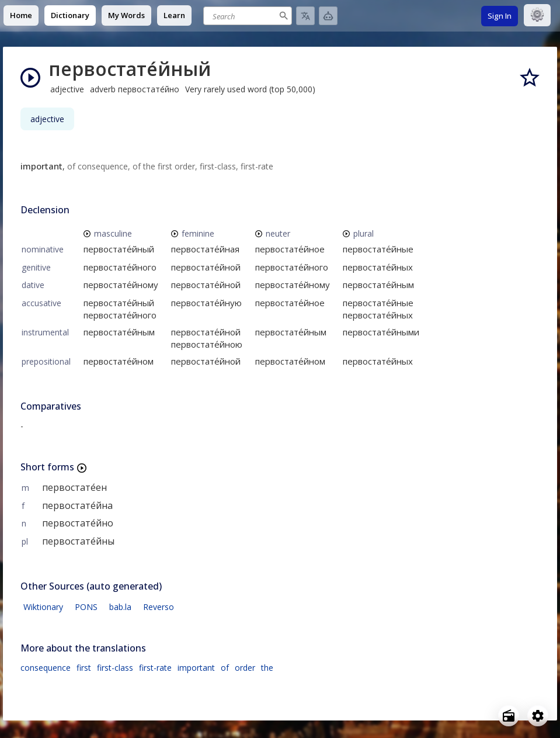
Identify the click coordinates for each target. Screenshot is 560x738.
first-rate (155, 668)
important (196, 668)
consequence (46, 668)
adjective (47, 119)
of (225, 668)
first (84, 668)
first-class (115, 668)
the (267, 668)
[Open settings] (538, 716)
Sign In (500, 16)
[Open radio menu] (509, 716)
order (245, 668)
